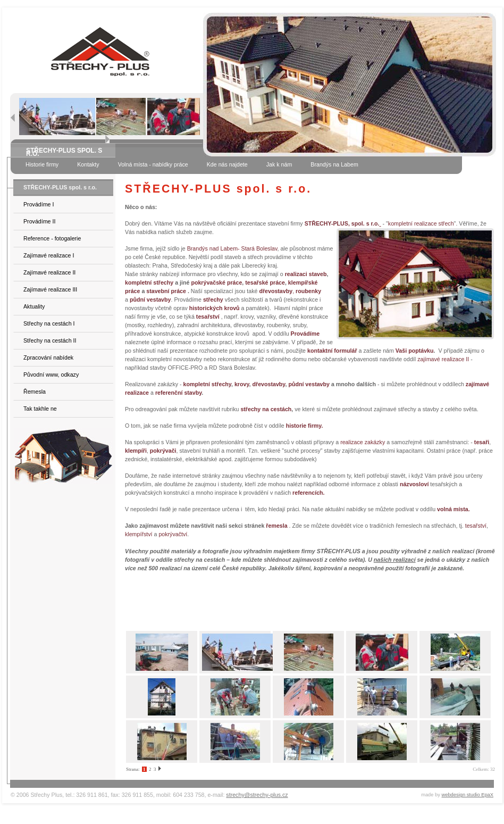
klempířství (139, 534)
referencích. (308, 493)
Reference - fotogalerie (52, 238)
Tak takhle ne (40, 409)
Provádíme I (39, 204)
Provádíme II (39, 221)
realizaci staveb (306, 274)
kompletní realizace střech (421, 223)
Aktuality (34, 306)
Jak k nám (279, 164)
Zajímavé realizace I (49, 255)
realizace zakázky (363, 442)
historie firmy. (305, 426)
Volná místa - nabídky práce (153, 164)
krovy (242, 384)
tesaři (482, 442)
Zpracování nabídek (48, 357)
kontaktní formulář (332, 351)
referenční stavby (178, 393)
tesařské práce (265, 282)
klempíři (136, 451)
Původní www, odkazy (51, 374)
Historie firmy (42, 164)
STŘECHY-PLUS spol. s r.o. (60, 187)
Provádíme (305, 334)
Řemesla (35, 392)
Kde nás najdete (227, 164)
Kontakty (88, 164)
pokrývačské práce (216, 282)
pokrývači (163, 451)
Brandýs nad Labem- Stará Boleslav (232, 248)
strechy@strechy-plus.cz (257, 795)
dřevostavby (268, 384)
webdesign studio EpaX (468, 795)
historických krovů (215, 308)
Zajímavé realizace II (49, 272)
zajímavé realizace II (443, 359)
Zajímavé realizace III (50, 289)
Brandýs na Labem (334, 164)
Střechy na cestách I (49, 323)
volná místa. (453, 509)
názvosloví (414, 484)
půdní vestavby (309, 384)
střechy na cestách (266, 409)
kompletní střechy (149, 282)
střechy (213, 299)
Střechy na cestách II (50, 340)
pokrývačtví (173, 534)
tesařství (476, 526)
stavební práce (166, 291)
